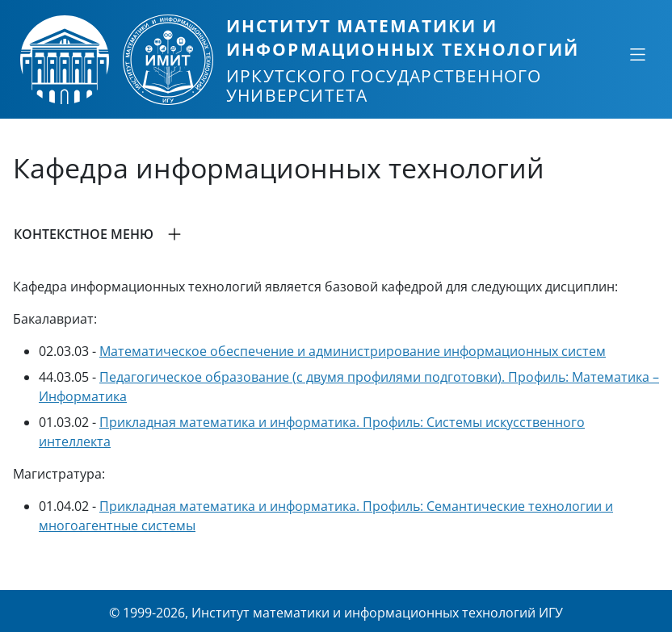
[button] (336, 234)
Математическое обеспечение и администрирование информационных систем (353, 351)
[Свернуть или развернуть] (637, 54)
